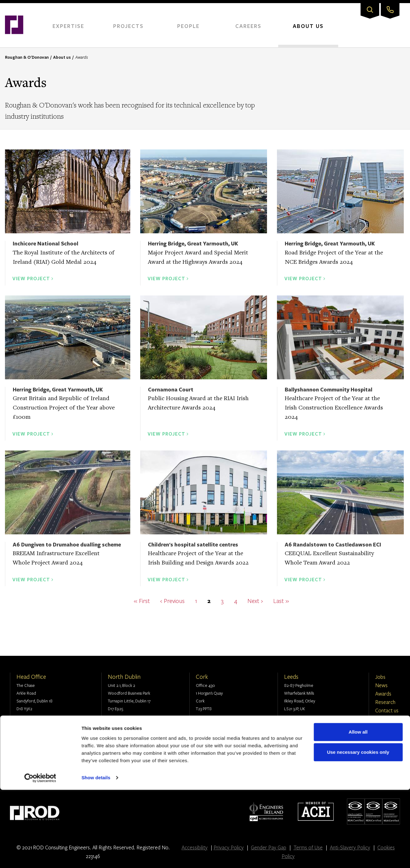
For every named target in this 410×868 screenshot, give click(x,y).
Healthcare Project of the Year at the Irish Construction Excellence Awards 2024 (334, 408)
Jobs (380, 677)
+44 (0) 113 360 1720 (308, 722)
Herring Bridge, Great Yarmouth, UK (193, 243)
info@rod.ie (33, 730)
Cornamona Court (171, 389)
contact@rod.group (308, 730)
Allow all (358, 810)
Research (385, 702)
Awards (383, 694)
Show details (96, 856)
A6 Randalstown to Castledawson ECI (333, 544)
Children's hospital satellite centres (193, 544)
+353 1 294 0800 (37, 722)
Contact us (387, 710)
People (188, 26)
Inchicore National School (46, 243)
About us (62, 57)
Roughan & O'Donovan (27, 57)
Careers (248, 26)
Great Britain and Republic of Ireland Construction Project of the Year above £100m (64, 408)
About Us (308, 26)
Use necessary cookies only (358, 830)
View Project (31, 278)
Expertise (68, 26)
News (381, 685)
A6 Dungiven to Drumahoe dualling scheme (67, 544)
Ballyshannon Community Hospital (329, 389)
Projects (128, 26)
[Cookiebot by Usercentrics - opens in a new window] (40, 856)
